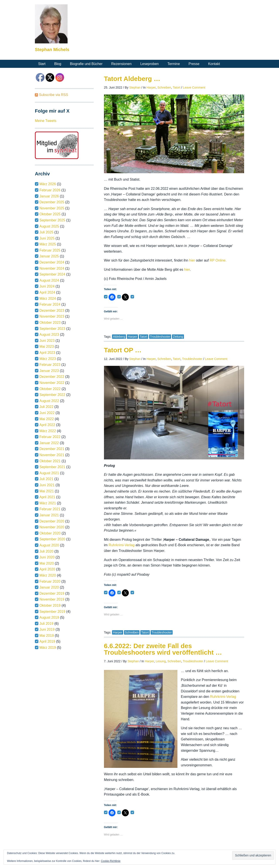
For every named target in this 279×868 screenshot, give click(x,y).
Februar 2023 (50, 365)
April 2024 (47, 292)
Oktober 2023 (50, 323)
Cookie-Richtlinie (111, 861)
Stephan (135, 87)
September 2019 (52, 612)
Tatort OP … (123, 350)
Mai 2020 (47, 563)
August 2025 (49, 226)
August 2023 (49, 335)
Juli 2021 (46, 479)
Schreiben (164, 87)
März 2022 (48, 431)
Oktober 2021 (50, 461)
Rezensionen (121, 64)
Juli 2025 (46, 232)
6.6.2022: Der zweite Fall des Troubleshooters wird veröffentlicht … (163, 649)
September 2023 (52, 329)
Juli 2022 (46, 407)
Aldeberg (119, 337)
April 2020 (47, 569)
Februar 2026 (50, 190)
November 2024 (52, 268)
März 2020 (48, 575)
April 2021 (47, 497)
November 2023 (52, 316)
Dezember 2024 (52, 262)
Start (42, 64)
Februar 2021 (50, 509)
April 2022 (47, 425)
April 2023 (47, 353)
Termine (174, 64)
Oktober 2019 (50, 605)
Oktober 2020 (50, 533)
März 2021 (48, 503)
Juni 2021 (47, 485)
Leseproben (150, 64)
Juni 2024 (47, 286)
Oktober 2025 (50, 214)
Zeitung (178, 337)
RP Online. (218, 260)
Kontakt (214, 64)
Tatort (177, 87)
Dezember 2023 (52, 311)
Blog (58, 64)
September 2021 (52, 467)
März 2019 (48, 648)
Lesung (161, 661)
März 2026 (48, 184)
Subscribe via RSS (54, 95)
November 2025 (52, 208)
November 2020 (52, 527)
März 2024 (48, 299)
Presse (194, 64)
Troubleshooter (160, 337)
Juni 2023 (47, 341)
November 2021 (52, 455)
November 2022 (52, 383)
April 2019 (47, 641)
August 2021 (49, 473)
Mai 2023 (47, 347)
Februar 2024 (50, 304)
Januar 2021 (49, 515)
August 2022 (49, 401)
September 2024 (52, 274)
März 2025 (48, 244)
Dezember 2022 (52, 377)
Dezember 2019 (52, 593)
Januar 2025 (49, 256)
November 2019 (52, 599)
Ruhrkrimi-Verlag (122, 545)
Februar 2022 (50, 437)
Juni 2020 (47, 557)
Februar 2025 (50, 250)
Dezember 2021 (52, 449)
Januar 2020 (49, 587)
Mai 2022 (47, 419)
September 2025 (52, 220)
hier (193, 260)
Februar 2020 (50, 581)
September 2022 (52, 395)
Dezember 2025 (52, 202)
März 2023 (48, 359)
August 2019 (49, 617)
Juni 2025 (47, 238)
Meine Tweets (46, 121)
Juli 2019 (46, 624)
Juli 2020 (46, 551)
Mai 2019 (47, 636)
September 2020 (52, 539)
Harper (151, 87)
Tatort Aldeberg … (132, 79)
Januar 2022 (49, 443)
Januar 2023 (49, 371)
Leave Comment (194, 87)
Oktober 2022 (50, 389)
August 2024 (49, 280)
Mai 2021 (47, 491)
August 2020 (49, 545)
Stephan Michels (52, 50)
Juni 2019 (47, 629)
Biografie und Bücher (86, 64)
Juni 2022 (47, 413)
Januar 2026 (49, 196)
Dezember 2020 (52, 521)
